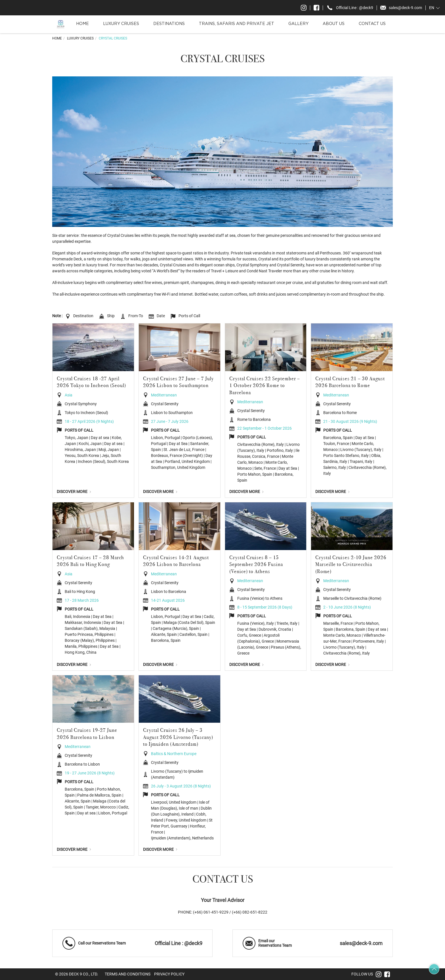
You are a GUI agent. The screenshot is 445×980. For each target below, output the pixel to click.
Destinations (169, 24)
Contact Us (372, 24)
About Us (334, 24)
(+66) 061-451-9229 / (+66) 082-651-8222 (230, 912)
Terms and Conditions (128, 974)
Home (82, 24)
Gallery (298, 24)
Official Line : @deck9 (179, 943)
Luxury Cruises (121, 24)
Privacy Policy (169, 974)
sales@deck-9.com (361, 943)
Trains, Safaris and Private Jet (237, 24)
